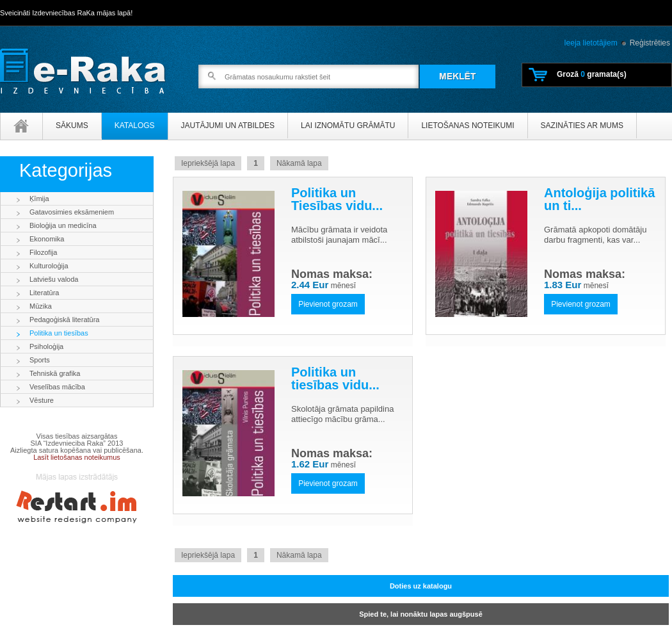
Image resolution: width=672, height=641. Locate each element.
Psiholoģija (46, 346)
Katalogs (135, 126)
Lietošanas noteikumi (468, 126)
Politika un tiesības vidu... (335, 378)
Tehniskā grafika (55, 373)
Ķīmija (39, 199)
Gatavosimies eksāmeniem (72, 212)
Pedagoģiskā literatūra (64, 320)
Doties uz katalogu (421, 586)
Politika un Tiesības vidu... (337, 199)
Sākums (72, 126)
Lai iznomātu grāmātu (348, 126)
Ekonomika (47, 239)
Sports (40, 360)
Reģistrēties (650, 43)
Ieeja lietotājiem (590, 43)
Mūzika (41, 306)
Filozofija (43, 252)
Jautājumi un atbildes (228, 126)
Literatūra (44, 293)
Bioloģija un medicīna (63, 225)
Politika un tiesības (59, 333)
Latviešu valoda (54, 279)
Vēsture (42, 400)
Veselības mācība (57, 387)
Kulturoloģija (49, 266)
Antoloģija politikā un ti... (599, 199)
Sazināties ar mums (582, 126)
